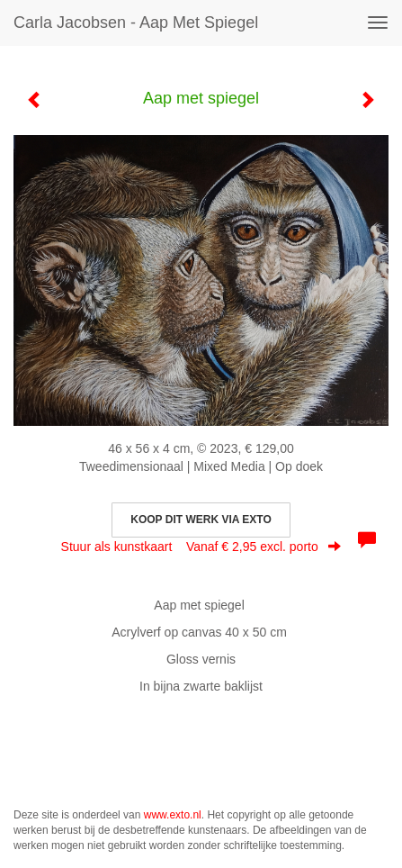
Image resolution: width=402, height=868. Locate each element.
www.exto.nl (173, 815)
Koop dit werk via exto (201, 520)
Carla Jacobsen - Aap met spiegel (136, 23)
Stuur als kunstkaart (201, 547)
